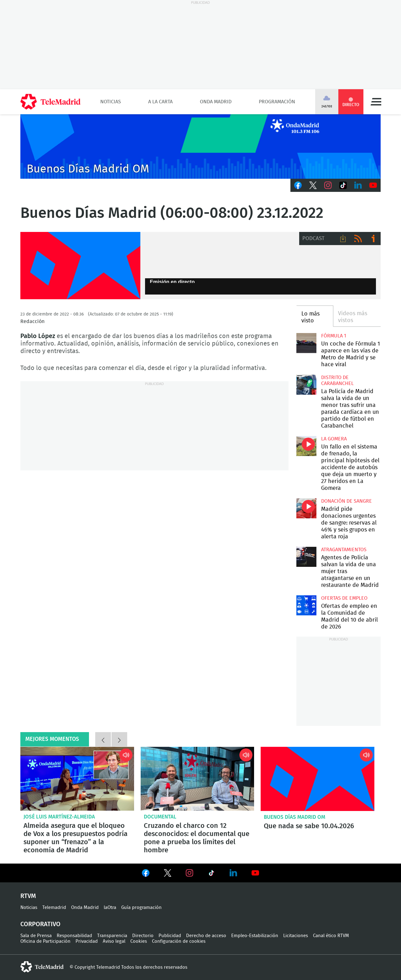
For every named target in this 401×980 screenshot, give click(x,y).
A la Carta (160, 102)
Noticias (111, 102)
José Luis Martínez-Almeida (59, 817)
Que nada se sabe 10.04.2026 (318, 779)
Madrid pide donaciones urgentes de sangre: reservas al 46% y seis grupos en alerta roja (306, 508)
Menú (376, 102)
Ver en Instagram (190, 873)
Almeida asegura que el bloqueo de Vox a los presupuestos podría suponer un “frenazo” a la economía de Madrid (77, 779)
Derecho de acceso (206, 936)
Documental (160, 817)
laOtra (110, 908)
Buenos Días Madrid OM (294, 817)
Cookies (139, 941)
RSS (358, 239)
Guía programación (141, 908)
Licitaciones (296, 936)
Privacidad (87, 941)
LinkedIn (358, 185)
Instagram (328, 185)
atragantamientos (344, 550)
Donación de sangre (346, 501)
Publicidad (170, 936)
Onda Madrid (216, 102)
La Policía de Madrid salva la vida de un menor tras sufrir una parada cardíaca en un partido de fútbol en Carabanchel (306, 385)
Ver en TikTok (211, 874)
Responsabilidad (74, 936)
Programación (277, 102)
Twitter (313, 185)
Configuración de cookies (179, 941)
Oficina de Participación (45, 941)
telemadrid (42, 967)
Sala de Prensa (36, 936)
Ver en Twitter (168, 874)
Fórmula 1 (334, 336)
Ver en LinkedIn (233, 873)
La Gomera (334, 439)
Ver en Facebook (146, 874)
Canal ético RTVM (331, 936)
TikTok (343, 185)
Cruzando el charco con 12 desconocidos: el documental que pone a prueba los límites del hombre (198, 779)
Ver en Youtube (255, 873)
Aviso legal (114, 941)
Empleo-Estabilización (255, 936)
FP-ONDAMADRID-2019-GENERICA (80, 266)
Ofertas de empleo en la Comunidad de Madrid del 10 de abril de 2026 (306, 605)
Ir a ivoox (373, 239)
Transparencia (112, 936)
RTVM (28, 896)
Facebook (298, 185)
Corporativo (40, 924)
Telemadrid (54, 908)
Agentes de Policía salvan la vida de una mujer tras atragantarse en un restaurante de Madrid (306, 557)
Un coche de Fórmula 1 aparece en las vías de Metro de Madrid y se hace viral (306, 343)
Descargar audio (343, 239)
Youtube (373, 185)
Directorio (143, 936)
